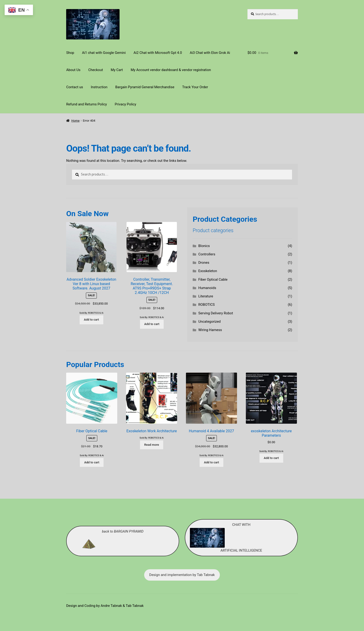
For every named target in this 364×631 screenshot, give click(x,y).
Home (75, 121)
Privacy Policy (125, 104)
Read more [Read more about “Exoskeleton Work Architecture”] (152, 445)
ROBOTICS (206, 305)
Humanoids (207, 288)
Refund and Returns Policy (86, 104)
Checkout (96, 70)
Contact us (75, 87)
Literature (206, 296)
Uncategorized (209, 322)
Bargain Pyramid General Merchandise (145, 87)
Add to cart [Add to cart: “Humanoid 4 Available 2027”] (211, 462)
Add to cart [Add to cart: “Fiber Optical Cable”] (92, 462)
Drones (204, 263)
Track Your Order (195, 87)
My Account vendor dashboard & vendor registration (171, 70)
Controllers (207, 254)
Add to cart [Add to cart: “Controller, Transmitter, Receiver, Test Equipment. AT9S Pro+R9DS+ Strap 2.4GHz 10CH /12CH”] (152, 324)
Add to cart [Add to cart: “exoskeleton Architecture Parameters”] (271, 458)
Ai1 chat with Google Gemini (104, 53)
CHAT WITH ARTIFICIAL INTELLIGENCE (226, 538)
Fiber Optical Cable (213, 280)
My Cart (117, 70)
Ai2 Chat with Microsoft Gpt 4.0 (158, 53)
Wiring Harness (210, 330)
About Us (73, 70)
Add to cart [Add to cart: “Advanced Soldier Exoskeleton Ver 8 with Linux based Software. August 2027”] (91, 320)
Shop (70, 53)
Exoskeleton (208, 271)
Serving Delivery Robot (216, 313)
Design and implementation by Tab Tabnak (182, 575)
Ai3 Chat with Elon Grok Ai (210, 53)
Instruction (99, 87)
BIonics (204, 246)
